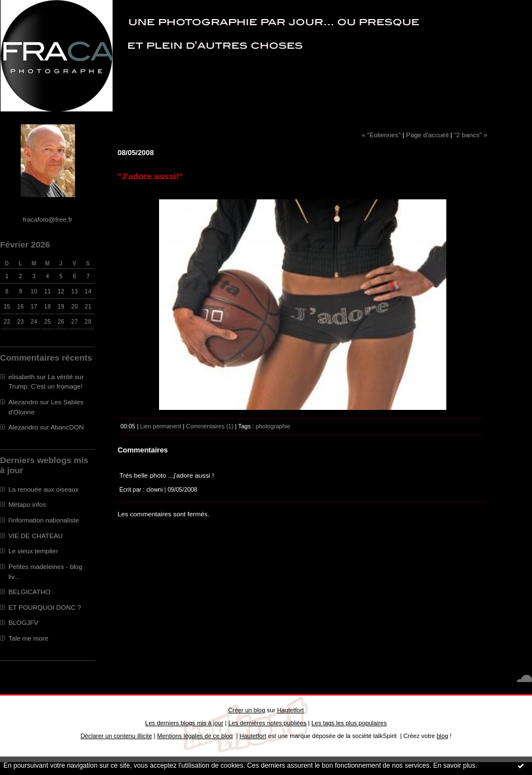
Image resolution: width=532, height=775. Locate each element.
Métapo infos (27, 504)
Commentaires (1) (210, 426)
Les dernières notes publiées (267, 723)
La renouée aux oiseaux (43, 489)
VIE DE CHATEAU (36, 536)
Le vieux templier (33, 551)
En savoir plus (454, 765)
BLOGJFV (24, 622)
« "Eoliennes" (381, 135)
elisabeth (22, 377)
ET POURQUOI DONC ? (45, 607)
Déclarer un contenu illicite (116, 736)
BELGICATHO (29, 592)
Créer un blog (246, 710)
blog (443, 736)
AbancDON (67, 427)
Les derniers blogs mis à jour (184, 723)
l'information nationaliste (44, 520)
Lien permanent (161, 426)
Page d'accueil (427, 135)
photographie (273, 426)
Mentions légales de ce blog (195, 736)
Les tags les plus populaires (349, 723)
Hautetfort (291, 710)
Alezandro (23, 402)
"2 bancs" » (471, 135)
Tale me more (28, 638)
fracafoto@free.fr (48, 219)
